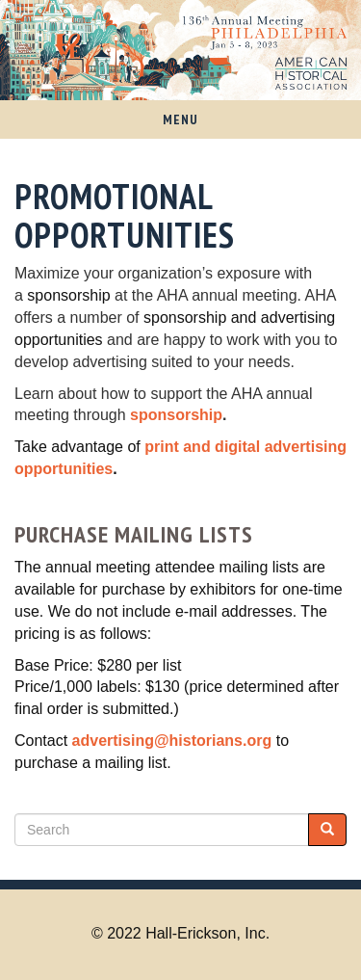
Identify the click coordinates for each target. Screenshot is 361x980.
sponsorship (176, 415)
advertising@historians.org (172, 741)
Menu (180, 119)
